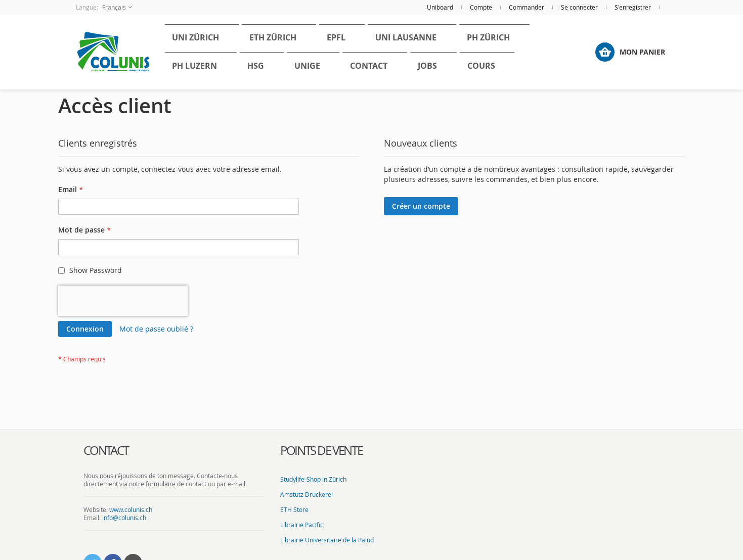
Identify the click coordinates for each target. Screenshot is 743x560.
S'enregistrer (633, 7)
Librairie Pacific (302, 525)
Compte (481, 7)
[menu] (364, 52)
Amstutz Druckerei (307, 494)
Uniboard (440, 7)
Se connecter (579, 7)
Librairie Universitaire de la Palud (327, 540)
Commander (527, 7)
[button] (104, 7)
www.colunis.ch (131, 509)
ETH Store (294, 509)
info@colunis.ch (124, 518)
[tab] (174, 451)
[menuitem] (189, 41)
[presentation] (123, 301)
